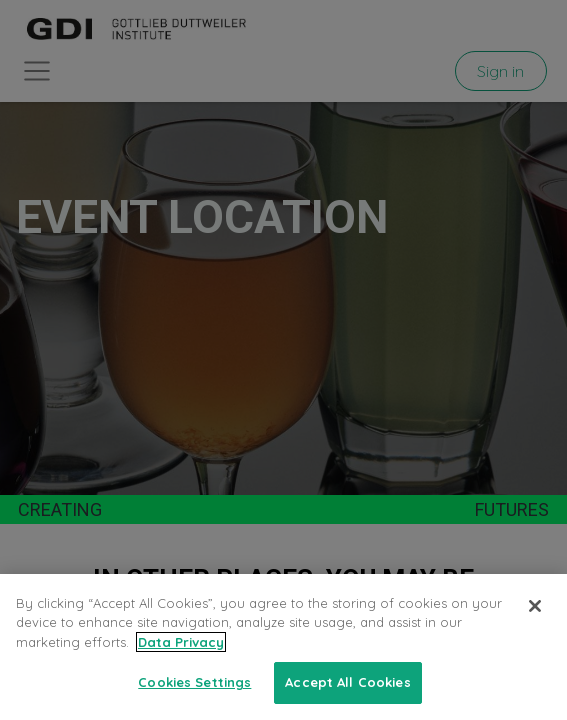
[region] (283, 647)
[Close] (535, 606)
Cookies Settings (194, 682)
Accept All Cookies (347, 682)
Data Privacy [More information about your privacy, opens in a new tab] (181, 642)
